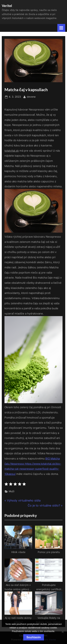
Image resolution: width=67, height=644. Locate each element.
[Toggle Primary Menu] (61, 28)
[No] (63, 632)
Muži (12, 491)
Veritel (7, 6)
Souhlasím (34, 637)
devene (31, 96)
